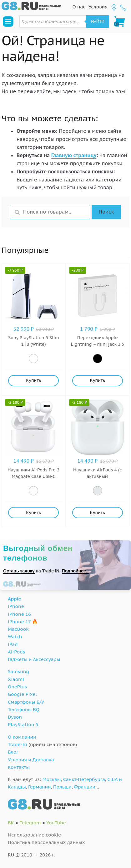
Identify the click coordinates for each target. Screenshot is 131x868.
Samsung (18, 671)
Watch (15, 637)
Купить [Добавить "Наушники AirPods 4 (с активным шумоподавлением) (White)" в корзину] (98, 513)
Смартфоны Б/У (26, 702)
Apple (15, 599)
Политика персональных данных (46, 842)
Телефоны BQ (24, 709)
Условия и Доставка (31, 760)
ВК (11, 823)
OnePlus (17, 687)
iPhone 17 (19, 622)
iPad (13, 644)
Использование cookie (34, 835)
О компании (22, 737)
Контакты (19, 767)
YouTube (56, 823)
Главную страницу (74, 155)
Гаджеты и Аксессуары (34, 659)
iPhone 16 (19, 614)
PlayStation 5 (23, 724)
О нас (79, 7)
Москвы (52, 779)
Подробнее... (76, 571)
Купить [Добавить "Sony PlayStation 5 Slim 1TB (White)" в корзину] (33, 380)
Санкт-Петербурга (84, 779)
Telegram (30, 823)
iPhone (16, 606)
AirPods (16, 652)
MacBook (18, 629)
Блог (13, 752)
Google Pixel (22, 694)
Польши (62, 787)
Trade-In (18, 744)
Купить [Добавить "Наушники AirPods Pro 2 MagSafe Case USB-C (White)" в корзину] (33, 513)
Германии (39, 787)
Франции (85, 787)
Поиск (106, 212)
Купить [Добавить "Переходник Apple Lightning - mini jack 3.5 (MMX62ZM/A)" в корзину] (98, 380)
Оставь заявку (19, 571)
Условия (98, 7)
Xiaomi (16, 679)
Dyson (15, 717)
